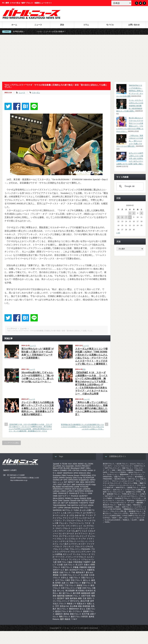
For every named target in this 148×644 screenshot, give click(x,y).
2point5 (56, 464)
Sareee (66, 501)
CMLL (88, 468)
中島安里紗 (78, 562)
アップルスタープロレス (73, 521)
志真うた (65, 583)
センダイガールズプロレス (127, 496)
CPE (70, 470)
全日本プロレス (122, 464)
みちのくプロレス (136, 464)
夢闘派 (56, 575)
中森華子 (87, 562)
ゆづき (82, 515)
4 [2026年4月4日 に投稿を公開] (141, 213)
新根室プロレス (83, 585)
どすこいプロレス (75, 513)
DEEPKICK (68, 473)
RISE (89, 498)
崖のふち (87, 580)
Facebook (144, 3)
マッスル (77, 554)
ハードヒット (82, 541)
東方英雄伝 (80, 591)
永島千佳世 (86, 596)
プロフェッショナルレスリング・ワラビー (127, 481)
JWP (73, 485)
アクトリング (68, 518)
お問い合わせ (134, 25)
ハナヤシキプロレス (67, 541)
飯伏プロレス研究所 (79, 617)
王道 (84, 598)
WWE (118, 507)
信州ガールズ (59, 570)
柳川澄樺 (77, 593)
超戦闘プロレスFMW (133, 492)
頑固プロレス (119, 477)
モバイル (110, 25)
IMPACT (71, 482)
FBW (64, 475)
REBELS (69, 498)
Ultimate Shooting (71, 508)
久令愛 (60, 565)
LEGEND (87, 489)
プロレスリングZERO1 (118, 472)
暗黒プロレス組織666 (125, 470)
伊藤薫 (76, 567)
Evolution (57, 475)
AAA (70, 464)
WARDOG (57, 510)
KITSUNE (84, 487)
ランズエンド (75, 559)
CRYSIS (76, 470)
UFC (55, 508)
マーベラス (60, 557)
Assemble (70, 466)
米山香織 (74, 606)
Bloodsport (75, 468)
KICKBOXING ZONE (71, 487)
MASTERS (79, 491)
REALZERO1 (59, 498)
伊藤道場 (83, 567)
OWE (55, 496)
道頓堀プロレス (133, 487)
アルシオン (64, 523)
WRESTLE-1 (120, 487)
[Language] (121, 3)
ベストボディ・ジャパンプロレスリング (117, 466)
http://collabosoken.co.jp (19, 480)
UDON (90, 505)
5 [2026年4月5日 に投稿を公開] (118, 217)
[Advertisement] (74, 58)
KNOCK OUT (70, 489)
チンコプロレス (71, 539)
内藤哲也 (91, 570)
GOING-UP (58, 480)
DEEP (60, 473)
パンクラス (138, 507)
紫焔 (80, 606)
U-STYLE (83, 505)
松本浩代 (89, 591)
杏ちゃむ (61, 591)
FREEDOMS (86, 475)
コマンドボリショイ (74, 526)
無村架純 (74, 598)
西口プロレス (63, 609)
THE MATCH (72, 505)
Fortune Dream (73, 475)
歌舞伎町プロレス (73, 596)
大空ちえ (65, 578)
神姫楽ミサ (71, 604)
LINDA (63, 491)
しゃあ (64, 513)
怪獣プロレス (75, 583)
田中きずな (75, 601)
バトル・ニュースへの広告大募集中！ (60, 32)
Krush (79, 489)
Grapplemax (84, 480)
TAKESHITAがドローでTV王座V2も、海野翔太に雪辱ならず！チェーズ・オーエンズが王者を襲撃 (130, 91)
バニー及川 (64, 544)
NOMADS (89, 491)
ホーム (14, 25)
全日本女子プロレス (78, 570)
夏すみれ (90, 572)
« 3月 (118, 233)
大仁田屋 (84, 575)
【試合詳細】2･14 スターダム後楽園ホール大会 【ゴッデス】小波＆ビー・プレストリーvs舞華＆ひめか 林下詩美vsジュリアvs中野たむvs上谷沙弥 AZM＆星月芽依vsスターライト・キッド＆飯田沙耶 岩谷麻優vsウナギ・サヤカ (30, 428)
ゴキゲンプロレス (63, 528)
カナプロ (61, 526)
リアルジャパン (88, 559)
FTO (94, 475)
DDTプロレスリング (112, 468)
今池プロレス (66, 567)
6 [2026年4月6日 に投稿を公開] (122, 217)
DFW (76, 473)
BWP (83, 468)
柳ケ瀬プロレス (66, 593)
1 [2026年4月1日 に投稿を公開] (130, 213)
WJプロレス (68, 510)
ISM (77, 482)
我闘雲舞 (140, 503)
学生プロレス (77, 580)
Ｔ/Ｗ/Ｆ (74, 619)
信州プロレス (127, 507)
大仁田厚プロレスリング (70, 575)
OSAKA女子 (63, 493)
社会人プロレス (59, 604)
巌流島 (142, 520)
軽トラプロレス (76, 611)
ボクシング (67, 554)
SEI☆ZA (57, 503)
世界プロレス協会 (65, 562)
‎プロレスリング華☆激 (118, 511)
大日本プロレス (140, 466)
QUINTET (83, 496)
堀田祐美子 (80, 572)
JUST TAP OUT (64, 485)
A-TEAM (64, 464)
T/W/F (91, 503)
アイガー (89, 515)
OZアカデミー (64, 496)
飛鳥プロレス (65, 617)
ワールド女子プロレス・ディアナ (122, 503)
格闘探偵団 (86, 593)
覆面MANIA (74, 609)
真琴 (92, 601)
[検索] (129, 186)
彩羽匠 (58, 583)
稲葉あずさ (82, 604)
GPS (65, 480)
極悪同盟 (61, 596)
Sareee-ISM (75, 501)
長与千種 (86, 614)
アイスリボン (137, 498)
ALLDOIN (57, 466)
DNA (89, 473)
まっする (70, 515)
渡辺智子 (61, 598)
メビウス (129, 477)
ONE (55, 493)
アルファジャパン (77, 523)
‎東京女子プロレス (109, 505)
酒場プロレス (75, 614)
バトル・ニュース (71, 628)
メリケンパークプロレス (76, 557)
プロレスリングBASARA (80, 549)
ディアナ (82, 539)
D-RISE (83, 470)
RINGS (83, 498)
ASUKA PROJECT (83, 466)
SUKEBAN (73, 503)
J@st (82, 482)
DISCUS (82, 473)
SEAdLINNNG (108, 507)
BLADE (67, 468)
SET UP (65, 503)
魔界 (62, 619)
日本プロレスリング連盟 (71, 588)
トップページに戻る (11, 443)
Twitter (140, 3)
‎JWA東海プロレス (135, 511)
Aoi (63, 466)
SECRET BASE (88, 501)
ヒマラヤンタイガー (78, 544)
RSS (137, 3)
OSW (90, 493)
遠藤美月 (59, 614)
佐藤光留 (91, 567)
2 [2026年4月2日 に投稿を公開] (134, 213)
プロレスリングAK (61, 549)
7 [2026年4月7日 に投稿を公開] (126, 217)
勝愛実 (56, 572)
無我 (67, 598)
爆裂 (80, 598)
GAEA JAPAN (59, 478)
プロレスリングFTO (120, 513)
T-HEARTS (83, 503)
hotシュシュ (58, 482)
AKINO (81, 464)
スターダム (36, 93)
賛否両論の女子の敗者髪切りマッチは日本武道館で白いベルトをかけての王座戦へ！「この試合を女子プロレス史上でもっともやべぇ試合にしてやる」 (82, 427)
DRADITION (107, 477)
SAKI (60, 501)
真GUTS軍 (85, 601)
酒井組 (66, 614)
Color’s (56, 470)
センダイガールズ (66, 534)
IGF (65, 482)
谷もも (82, 609)
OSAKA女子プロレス (78, 493)
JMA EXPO (90, 482)
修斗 (67, 570)
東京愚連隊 (70, 591)
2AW (113, 470)
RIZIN (107, 522)
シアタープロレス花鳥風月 (134, 490)
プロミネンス (68, 546)
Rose (55, 501)
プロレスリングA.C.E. (84, 546)
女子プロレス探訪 (63, 580)
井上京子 (79, 565)
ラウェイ (65, 559)
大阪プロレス (75, 578)
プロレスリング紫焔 (130, 483)
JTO (55, 485)
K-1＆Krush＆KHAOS (113, 520)
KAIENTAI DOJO (83, 485)
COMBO (63, 470)
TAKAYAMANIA (60, 505)
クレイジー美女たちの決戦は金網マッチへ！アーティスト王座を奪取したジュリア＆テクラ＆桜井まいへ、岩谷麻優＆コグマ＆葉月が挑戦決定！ (38, 408)
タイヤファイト (81, 534)
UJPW (60, 508)
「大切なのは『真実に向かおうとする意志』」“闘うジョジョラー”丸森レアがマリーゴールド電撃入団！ (130, 141)
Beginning (130, 500)
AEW (75, 464)
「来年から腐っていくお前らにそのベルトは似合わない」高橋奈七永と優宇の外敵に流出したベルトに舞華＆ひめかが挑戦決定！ (91, 408)
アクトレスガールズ (83, 518)
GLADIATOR (89, 478)
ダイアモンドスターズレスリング (73, 536)
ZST (120, 518)
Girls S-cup (78, 478)
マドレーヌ (86, 554)
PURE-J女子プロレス (130, 494)
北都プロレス (65, 572)
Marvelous (137, 505)
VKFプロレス (85, 508)
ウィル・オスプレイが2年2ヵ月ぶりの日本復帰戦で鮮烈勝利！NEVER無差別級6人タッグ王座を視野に (130, 106)
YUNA (76, 510)
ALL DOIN (89, 464)
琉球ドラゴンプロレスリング (113, 492)
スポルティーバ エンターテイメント (121, 485)
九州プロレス (69, 565)
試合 (62, 25)
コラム (86, 25)
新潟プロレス (135, 513)
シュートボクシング (79, 528)
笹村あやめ (64, 606)
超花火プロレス (62, 611)
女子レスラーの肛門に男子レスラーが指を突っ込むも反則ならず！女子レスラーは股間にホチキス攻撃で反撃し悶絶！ (130, 158)
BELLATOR (58, 468)
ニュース (38, 25)
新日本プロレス (108, 464)
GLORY (134, 520)
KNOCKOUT (58, 489)
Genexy (69, 478)
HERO (93, 480)
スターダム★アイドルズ (77, 531)
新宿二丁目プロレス (67, 585)
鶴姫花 (67, 619)
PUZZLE (75, 496)
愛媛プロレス (87, 583)
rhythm (76, 498)
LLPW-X (70, 491)
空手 (57, 606)
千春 (73, 572)
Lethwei (56, 491)
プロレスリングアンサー (81, 552)
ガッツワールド (136, 474)
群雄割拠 (86, 606)
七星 (55, 562)
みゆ (77, 515)
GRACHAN (73, 480)
